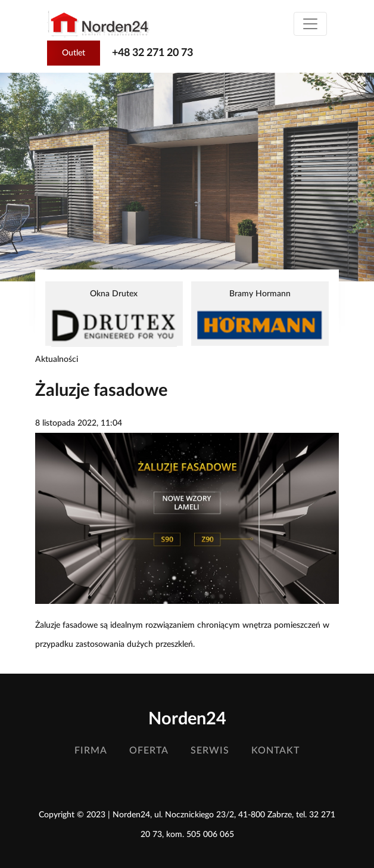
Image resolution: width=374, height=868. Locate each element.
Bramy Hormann (260, 316)
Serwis (210, 751)
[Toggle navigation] (310, 24)
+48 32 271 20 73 (152, 53)
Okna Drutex (114, 318)
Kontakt (275, 751)
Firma (91, 751)
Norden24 (187, 719)
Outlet (74, 53)
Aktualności (57, 359)
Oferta (149, 751)
